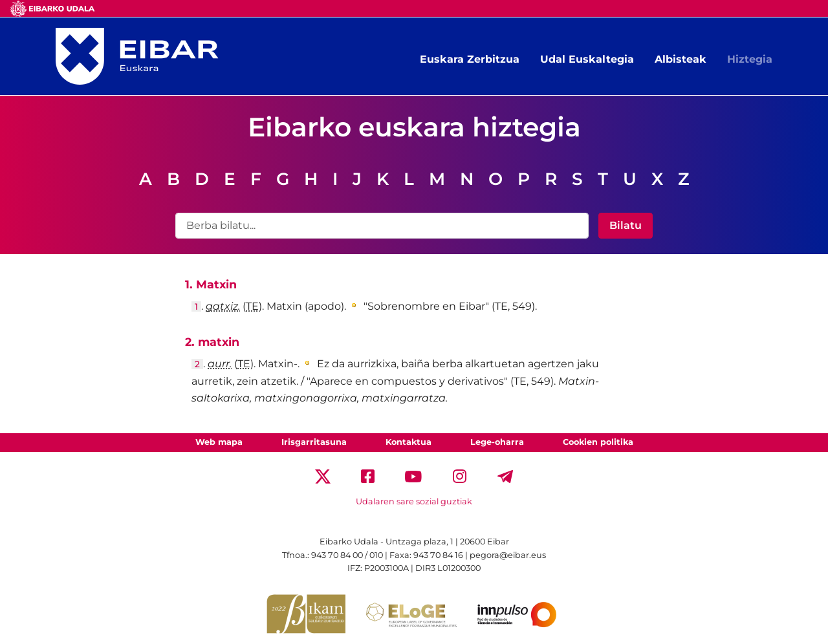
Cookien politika (598, 442)
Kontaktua (409, 442)
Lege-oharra (497, 442)
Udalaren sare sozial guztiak (414, 501)
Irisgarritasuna (314, 442)
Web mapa (219, 442)
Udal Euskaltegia (587, 59)
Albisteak (681, 59)
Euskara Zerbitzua (470, 59)
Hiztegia (750, 59)
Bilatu (626, 225)
